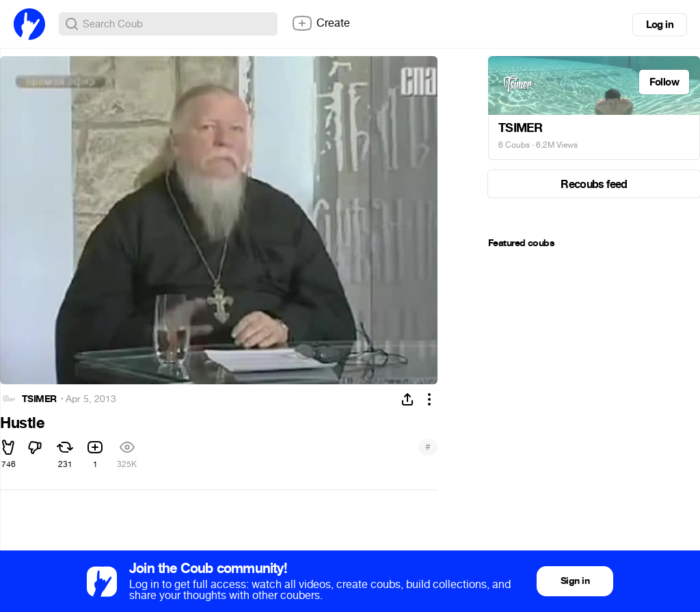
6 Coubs (514, 145)
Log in (660, 25)
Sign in (575, 581)
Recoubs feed (594, 184)
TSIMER (39, 399)
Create (321, 23)
